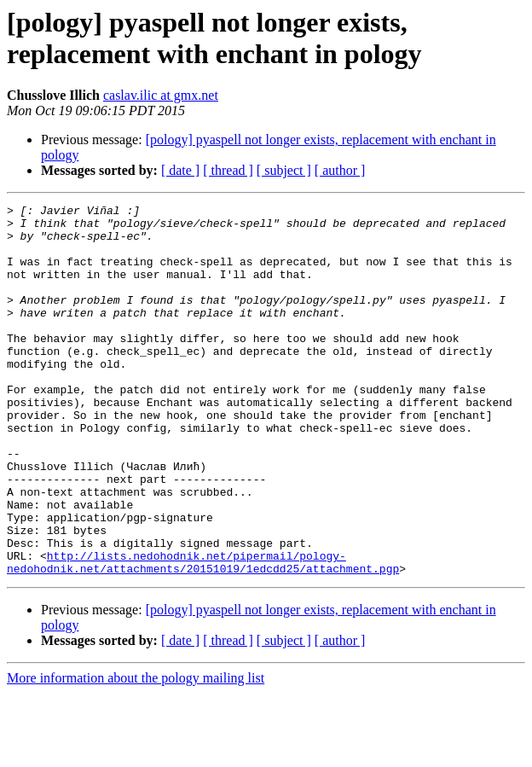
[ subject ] (284, 170)
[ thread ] (228, 170)
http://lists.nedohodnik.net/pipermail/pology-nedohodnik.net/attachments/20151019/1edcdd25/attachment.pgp (203, 635)
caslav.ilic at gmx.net (161, 95)
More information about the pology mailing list (136, 752)
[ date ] (180, 170)
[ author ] (340, 170)
